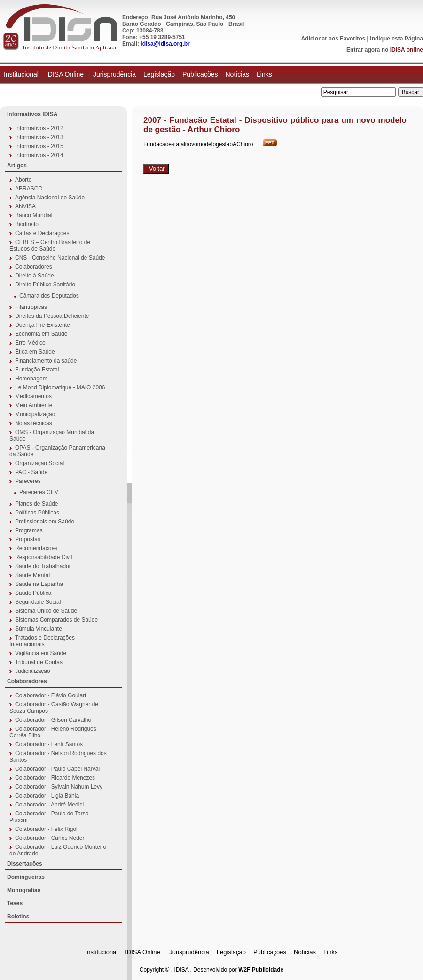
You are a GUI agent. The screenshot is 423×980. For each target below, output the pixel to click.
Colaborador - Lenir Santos (49, 744)
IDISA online (407, 50)
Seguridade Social (38, 602)
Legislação (159, 74)
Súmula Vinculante (39, 629)
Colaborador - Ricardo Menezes (55, 778)
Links (264, 74)
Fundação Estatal (37, 370)
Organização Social (39, 463)
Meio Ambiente (34, 405)
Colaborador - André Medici (49, 805)
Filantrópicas (31, 307)
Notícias (237, 74)
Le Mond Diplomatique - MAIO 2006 (60, 387)
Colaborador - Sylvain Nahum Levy (59, 787)
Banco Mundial (34, 215)
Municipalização (35, 414)
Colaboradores (34, 267)
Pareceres (28, 481)
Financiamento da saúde (46, 361)
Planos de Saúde (36, 504)
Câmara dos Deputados (49, 296)
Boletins (18, 917)
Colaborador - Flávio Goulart (51, 695)
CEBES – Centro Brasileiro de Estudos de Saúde (50, 245)
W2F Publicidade (261, 970)
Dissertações (25, 864)
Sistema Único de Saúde (46, 611)
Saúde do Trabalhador (43, 566)
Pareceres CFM (39, 492)
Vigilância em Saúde (41, 653)
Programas (29, 530)
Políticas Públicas (37, 513)
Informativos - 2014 (39, 155)
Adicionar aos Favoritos (333, 39)
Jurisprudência (114, 74)
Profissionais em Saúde (45, 522)
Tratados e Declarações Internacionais (42, 641)
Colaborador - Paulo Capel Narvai (57, 769)
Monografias (24, 890)
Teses (15, 903)
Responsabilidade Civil (43, 557)
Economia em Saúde (41, 334)
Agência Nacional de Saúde (50, 198)
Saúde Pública (33, 593)
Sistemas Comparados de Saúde (56, 620)
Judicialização (33, 671)
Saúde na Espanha (39, 584)
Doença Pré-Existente (43, 325)
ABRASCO (29, 189)
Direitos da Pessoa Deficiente (52, 316)
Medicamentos (33, 396)
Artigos (17, 166)
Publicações (200, 74)
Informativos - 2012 (39, 128)
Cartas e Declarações (42, 233)
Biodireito (27, 224)
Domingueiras (26, 877)
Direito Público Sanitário (45, 285)
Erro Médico (30, 343)
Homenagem (31, 379)
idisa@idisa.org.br (165, 44)
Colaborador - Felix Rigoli (47, 829)
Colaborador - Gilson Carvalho (53, 720)
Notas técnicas (34, 423)
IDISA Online (66, 74)
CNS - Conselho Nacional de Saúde (60, 258)
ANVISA (25, 206)
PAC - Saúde (31, 472)
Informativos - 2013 (39, 137)
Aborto (23, 180)
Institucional (21, 74)
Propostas (28, 539)
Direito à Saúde (35, 276)
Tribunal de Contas (39, 662)
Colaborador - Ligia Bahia (47, 796)
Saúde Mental (32, 575)
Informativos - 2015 (39, 146)
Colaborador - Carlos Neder (50, 838)
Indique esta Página (396, 39)
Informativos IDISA (32, 114)
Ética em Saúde (35, 352)
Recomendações (36, 548)
